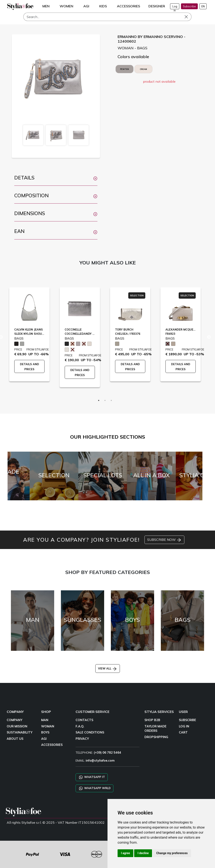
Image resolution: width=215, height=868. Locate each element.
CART (183, 732)
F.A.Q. (80, 726)
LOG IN (184, 726)
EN (203, 6)
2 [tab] (105, 400)
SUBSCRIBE (187, 720)
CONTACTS (84, 720)
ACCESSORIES (52, 745)
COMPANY (14, 720)
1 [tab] (99, 400)
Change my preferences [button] (172, 853)
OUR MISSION (17, 726)
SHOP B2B (152, 720)
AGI (44, 739)
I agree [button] (125, 853)
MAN (45, 720)
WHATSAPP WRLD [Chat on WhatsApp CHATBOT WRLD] (94, 788)
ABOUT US (15, 739)
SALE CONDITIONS (90, 732)
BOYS (45, 732)
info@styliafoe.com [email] (100, 761)
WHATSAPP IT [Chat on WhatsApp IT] (92, 777)
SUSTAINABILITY (20, 732)
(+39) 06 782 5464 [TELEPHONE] (107, 753)
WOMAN (48, 726)
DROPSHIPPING (156, 737)
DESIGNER (157, 6)
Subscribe (189, 6)
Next (209, 337)
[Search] (107, 17)
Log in (175, 7)
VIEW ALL (108, 668)
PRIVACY (82, 739)
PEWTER (125, 69)
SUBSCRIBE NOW (164, 540)
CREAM (143, 69)
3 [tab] (111, 400)
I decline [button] (143, 853)
